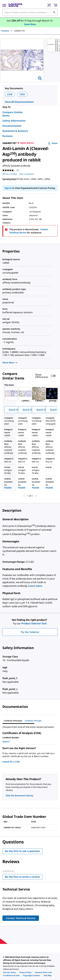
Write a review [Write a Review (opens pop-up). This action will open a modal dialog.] (10, 174)
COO (22, 94)
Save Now (30, 24)
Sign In (8, 188)
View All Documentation (19, 102)
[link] (9, 972)
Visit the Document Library (19, 795)
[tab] (8, 31)
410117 (6, 742)
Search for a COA (11, 762)
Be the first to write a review (24, 877)
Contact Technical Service (21, 918)
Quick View (15, 410)
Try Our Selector (30, 632)
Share (53, 143)
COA (10, 94)
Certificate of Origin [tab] (33, 721)
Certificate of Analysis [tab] (13, 721)
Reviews (7, 136)
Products (5, 31)
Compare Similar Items (13, 114)
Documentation (12, 126)
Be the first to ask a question (22, 851)
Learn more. (35, 586)
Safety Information (14, 121)
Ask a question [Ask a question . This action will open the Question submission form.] (27, 174)
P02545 (8, 488)
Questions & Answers (15, 131)
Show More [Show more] (10, 362)
